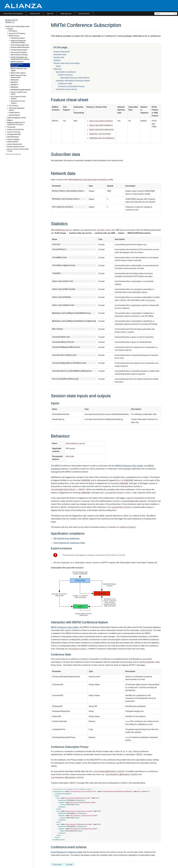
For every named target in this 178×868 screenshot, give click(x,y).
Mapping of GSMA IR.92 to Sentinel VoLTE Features (16, 124)
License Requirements (14, 144)
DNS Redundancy (13, 137)
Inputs (58, 66)
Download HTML (84, 14)
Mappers (10, 120)
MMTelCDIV (15, 80)
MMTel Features (14, 36)
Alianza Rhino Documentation (13, 14)
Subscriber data (60, 54)
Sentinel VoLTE (35, 14)
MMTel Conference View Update (19, 70)
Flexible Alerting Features (19, 50)
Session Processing (14, 132)
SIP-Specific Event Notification (67, 538)
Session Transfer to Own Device (19, 93)
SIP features (13, 31)
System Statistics (13, 142)
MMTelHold (14, 87)
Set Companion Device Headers (18, 98)
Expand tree (18, 154)
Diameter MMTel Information (20, 47)
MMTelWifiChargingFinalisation (21, 90)
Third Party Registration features (17, 109)
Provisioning (11, 127)
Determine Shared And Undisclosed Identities (18, 42)
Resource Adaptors (13, 139)
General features (14, 115)
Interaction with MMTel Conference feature (73, 81)
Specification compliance (66, 72)
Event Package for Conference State (69, 543)
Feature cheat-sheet (62, 52)
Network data (59, 57)
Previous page (57, 864)
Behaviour (58, 69)
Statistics (57, 60)
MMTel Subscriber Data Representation (18, 76)
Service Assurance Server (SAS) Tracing (18, 150)
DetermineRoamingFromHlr (20, 45)
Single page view (66, 14)
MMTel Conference (17, 62)
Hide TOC (50, 14)
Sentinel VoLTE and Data (15, 129)
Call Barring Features (18, 38)
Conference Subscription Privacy (71, 86)
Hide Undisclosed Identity (19, 55)
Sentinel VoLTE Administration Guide (17, 26)
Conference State (65, 84)
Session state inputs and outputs (67, 63)
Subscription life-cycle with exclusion (75, 78)
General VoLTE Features (17, 33)
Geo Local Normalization (19, 52)
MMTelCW (14, 82)
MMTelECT (14, 85)
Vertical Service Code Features (18, 102)
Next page (69, 864)
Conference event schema (66, 89)
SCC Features (14, 106)
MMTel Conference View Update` (129, 466)
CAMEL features (14, 113)
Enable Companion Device (16, 147)
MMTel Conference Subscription (17, 65)
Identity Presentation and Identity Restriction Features (20, 58)
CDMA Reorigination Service (17, 118)
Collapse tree (9, 154)
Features (10, 29)
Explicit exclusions (65, 75)
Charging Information (14, 134)
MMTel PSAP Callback (18, 73)
